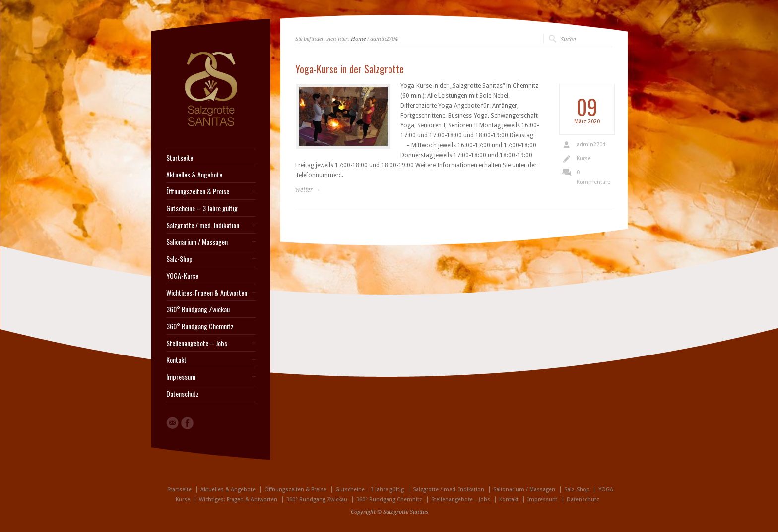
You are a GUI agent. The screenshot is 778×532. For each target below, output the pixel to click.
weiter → (308, 190)
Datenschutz (183, 394)
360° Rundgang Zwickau (198, 309)
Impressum (181, 377)
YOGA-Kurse (182, 276)
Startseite (180, 158)
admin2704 (591, 145)
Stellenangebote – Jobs (197, 343)
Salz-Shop (179, 259)
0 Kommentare (593, 177)
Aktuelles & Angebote (194, 175)
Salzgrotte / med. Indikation (203, 225)
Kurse (584, 158)
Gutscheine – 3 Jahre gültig (202, 208)
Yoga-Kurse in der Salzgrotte (350, 69)
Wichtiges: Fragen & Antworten (207, 293)
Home (358, 39)
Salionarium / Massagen (197, 242)
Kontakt (176, 360)
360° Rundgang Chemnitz (200, 326)
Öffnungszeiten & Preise (198, 191)
